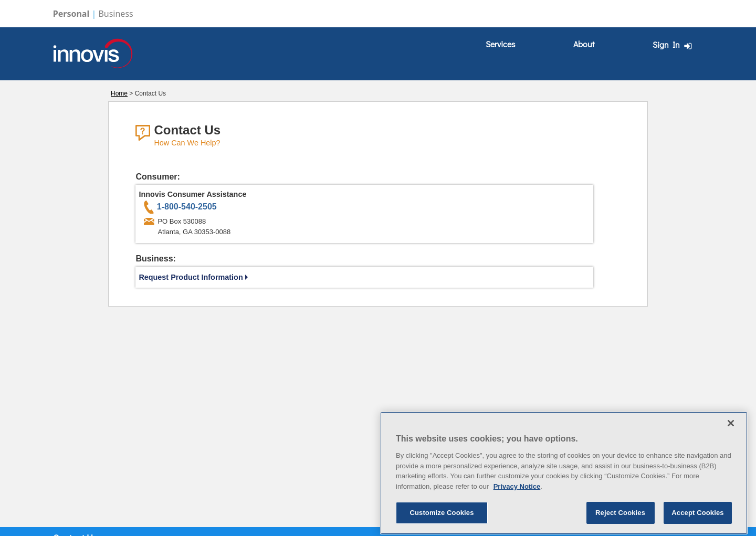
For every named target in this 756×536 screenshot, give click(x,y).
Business (115, 14)
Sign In (674, 45)
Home (119, 93)
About (584, 44)
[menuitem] (500, 44)
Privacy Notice (517, 512)
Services (500, 44)
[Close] (731, 448)
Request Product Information (193, 277)
